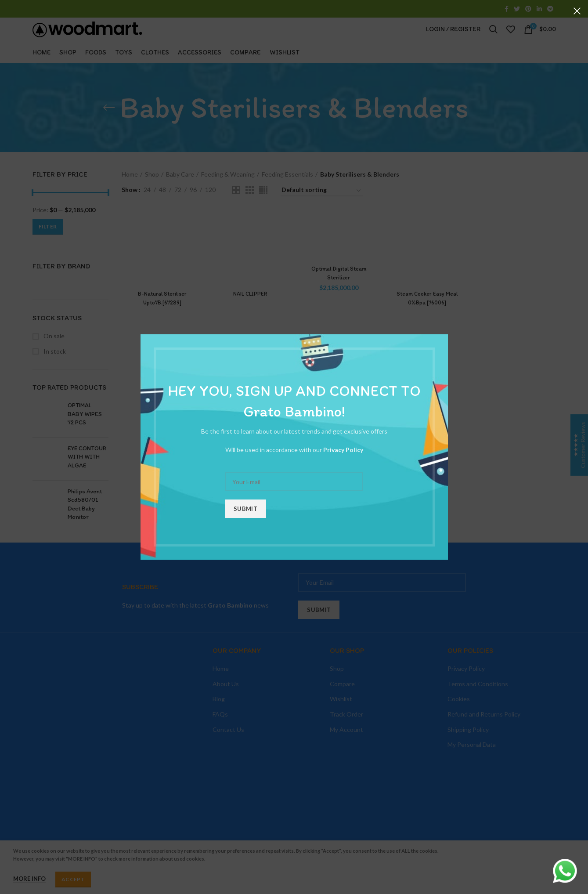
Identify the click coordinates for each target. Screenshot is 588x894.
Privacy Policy (343, 450)
